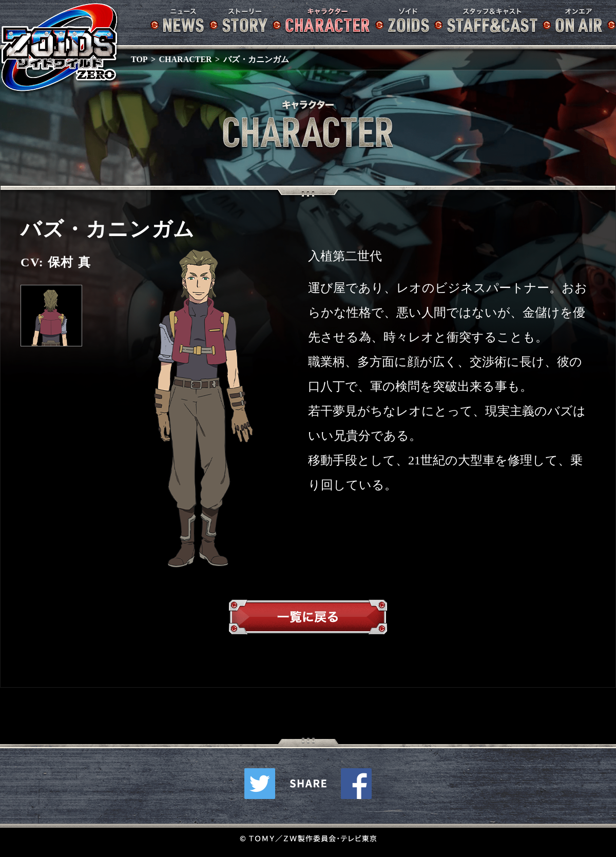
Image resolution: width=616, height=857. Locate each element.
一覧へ (308, 619)
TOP (139, 59)
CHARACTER (186, 59)
